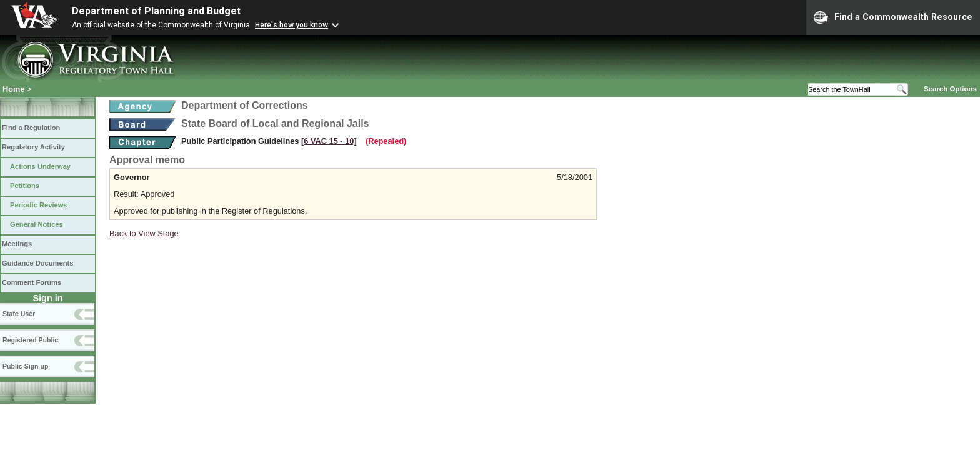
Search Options (950, 89)
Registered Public (30, 340)
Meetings (17, 244)
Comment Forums (32, 282)
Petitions (25, 186)
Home (14, 89)
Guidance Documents (37, 263)
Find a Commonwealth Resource (893, 17)
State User (19, 314)
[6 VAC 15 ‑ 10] (329, 141)
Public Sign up (25, 366)
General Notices (37, 224)
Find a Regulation (31, 127)
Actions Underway (40, 166)
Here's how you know (292, 25)
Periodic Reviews (39, 205)
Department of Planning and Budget (156, 11)
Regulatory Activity (33, 147)
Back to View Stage (144, 233)
